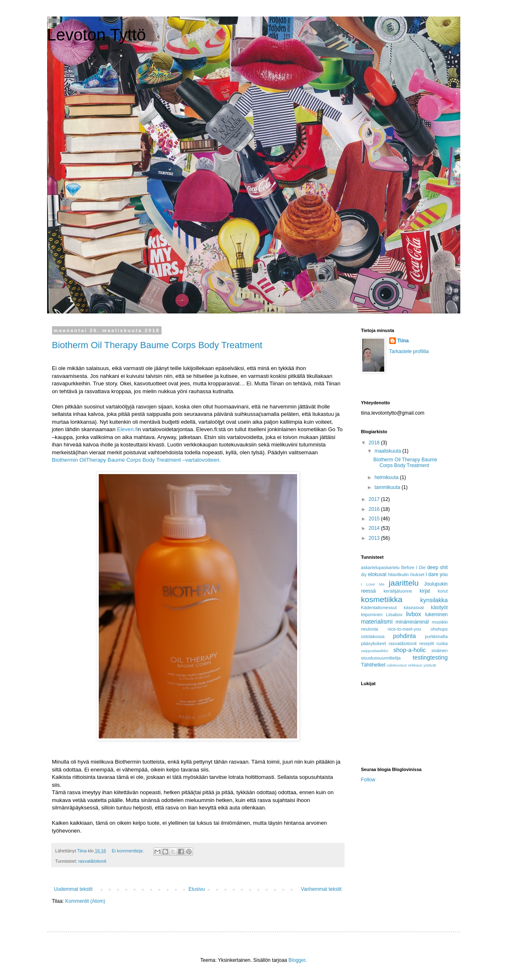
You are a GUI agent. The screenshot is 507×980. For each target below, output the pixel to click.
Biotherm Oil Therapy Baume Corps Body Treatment (157, 345)
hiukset (417, 574)
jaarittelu (404, 583)
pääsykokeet (374, 643)
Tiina (403, 341)
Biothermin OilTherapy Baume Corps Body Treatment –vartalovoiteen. (137, 460)
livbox (413, 614)
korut (443, 591)
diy (364, 574)
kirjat (425, 591)
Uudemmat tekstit (73, 889)
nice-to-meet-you (404, 629)
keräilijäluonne (398, 591)
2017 (375, 499)
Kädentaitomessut (379, 607)
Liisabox (394, 615)
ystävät (430, 665)
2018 (375, 443)
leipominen (372, 615)
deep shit (438, 567)
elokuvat (377, 574)
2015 (375, 519)
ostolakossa (373, 636)
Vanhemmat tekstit (321, 889)
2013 (375, 538)
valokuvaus (397, 665)
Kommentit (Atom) (85, 901)
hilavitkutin (398, 574)
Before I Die (413, 567)
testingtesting (430, 657)
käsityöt (439, 607)
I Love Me (373, 584)
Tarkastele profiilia (409, 351)
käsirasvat (414, 607)
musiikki (440, 622)
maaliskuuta (388, 451)
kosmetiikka (382, 599)
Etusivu (196, 889)
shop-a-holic (409, 650)
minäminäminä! (412, 622)
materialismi (377, 622)
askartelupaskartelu (381, 567)
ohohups (439, 629)
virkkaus (415, 665)
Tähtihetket (373, 665)
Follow (368, 780)
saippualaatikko (375, 651)
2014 (375, 528)
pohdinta (404, 636)
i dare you (437, 574)
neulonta (370, 629)
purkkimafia (436, 636)
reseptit (427, 643)
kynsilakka (434, 600)
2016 (375, 509)
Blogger (297, 960)
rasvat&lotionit (93, 861)
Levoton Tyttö (96, 35)
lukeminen (437, 615)
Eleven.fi (127, 429)
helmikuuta (387, 477)
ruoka (442, 643)
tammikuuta (388, 487)
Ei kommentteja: (128, 851)
